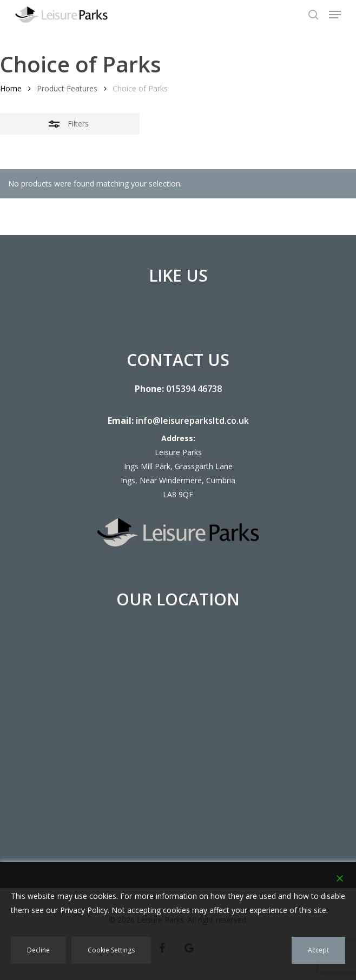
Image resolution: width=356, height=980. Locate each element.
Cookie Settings (111, 950)
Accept (318, 950)
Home (11, 88)
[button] (335, 15)
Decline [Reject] (38, 950)
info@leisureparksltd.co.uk (192, 421)
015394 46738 (194, 389)
